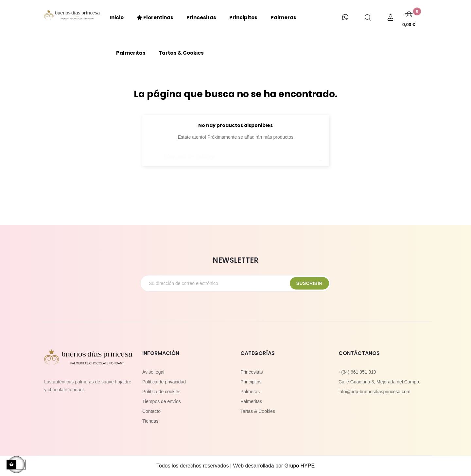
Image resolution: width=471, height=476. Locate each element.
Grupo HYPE (300, 466)
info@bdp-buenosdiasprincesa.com (375, 392)
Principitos (251, 382)
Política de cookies (161, 392)
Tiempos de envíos (162, 401)
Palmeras (250, 392)
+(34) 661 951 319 (357, 372)
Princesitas (252, 372)
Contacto (151, 411)
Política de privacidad (164, 382)
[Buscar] (235, 154)
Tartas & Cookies (258, 411)
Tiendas (150, 421)
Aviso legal (153, 372)
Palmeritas (251, 401)
